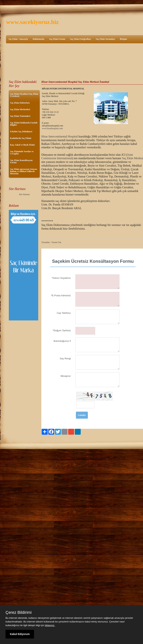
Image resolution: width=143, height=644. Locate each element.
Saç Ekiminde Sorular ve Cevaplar (22, 153)
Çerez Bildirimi (19, 612)
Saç (125, 158)
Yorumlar (45, 242)
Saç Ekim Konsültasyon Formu (21, 161)
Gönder (82, 415)
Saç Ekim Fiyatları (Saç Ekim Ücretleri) (24, 95)
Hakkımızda (39, 39)
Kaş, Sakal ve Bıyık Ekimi (22, 145)
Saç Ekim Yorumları (105, 39)
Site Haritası (24, 194)
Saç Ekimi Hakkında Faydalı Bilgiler (24, 124)
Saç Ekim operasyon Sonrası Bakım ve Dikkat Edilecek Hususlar (24, 171)
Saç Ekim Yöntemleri (20, 116)
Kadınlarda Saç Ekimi (21, 138)
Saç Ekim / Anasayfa (18, 39)
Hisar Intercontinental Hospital (60, 136)
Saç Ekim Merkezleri (20, 109)
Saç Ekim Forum (57, 39)
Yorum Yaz (56, 242)
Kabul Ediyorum (20, 634)
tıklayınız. (50, 625)
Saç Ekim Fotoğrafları (80, 39)
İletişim (123, 39)
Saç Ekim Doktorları (20, 103)
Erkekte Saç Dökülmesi (21, 132)
